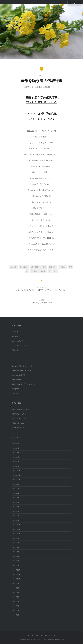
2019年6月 (16, 498)
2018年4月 (16, 556)
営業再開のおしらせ (19, 414)
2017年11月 (16, 574)
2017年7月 (16, 592)
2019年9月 (16, 484)
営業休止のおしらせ (19, 418)
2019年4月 (16, 507)
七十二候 (30, 131)
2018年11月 (16, 529)
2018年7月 (16, 547)
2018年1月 (16, 565)
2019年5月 (16, 502)
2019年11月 (16, 475)
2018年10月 (16, 534)
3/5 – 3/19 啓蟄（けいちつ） (42, 102)
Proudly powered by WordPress (30, 640)
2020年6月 (16, 448)
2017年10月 (16, 579)
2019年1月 (16, 520)
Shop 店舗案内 (17, 380)
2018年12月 (16, 525)
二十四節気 (24, 267)
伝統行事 (52, 267)
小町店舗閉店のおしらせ (20, 409)
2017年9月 (16, 583)
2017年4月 (16, 606)
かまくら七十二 (36, 87)
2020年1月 (16, 466)
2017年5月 (16, 601)
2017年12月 (16, 570)
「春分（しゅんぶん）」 (20, 427)
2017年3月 (16, 610)
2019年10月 (16, 480)
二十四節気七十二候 (39, 267)
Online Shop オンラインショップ (23, 384)
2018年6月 (16, 552)
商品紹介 (15, 350)
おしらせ (15, 336)
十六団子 (62, 267)
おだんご (13, 267)
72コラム (41, 76)
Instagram (15, 389)
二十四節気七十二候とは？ (21, 371)
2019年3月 (16, 511)
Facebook (15, 393)
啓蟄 (70, 267)
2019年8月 (16, 489)
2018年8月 (16, 543)
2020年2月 (16, 462)
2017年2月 (16, 615)
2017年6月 (16, 597)
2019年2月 (16, 516)
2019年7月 (16, 493)
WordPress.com (58, 640)
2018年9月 (16, 538)
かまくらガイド (17, 341)
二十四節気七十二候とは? (21, 345)
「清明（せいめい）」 (20, 423)
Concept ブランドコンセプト (22, 366)
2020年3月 (16, 457)
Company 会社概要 (18, 375)
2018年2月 (16, 561)
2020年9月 (16, 444)
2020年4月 (16, 453)
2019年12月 (16, 471)
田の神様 (34, 271)
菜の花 (43, 271)
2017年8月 (16, 588)
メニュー (75, 4)
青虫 (55, 271)
